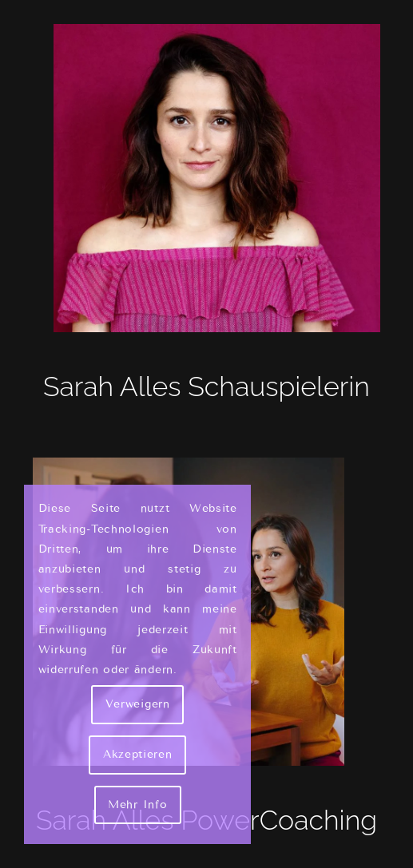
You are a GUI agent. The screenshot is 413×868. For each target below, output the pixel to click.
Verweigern (138, 704)
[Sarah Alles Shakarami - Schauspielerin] (206, 178)
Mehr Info (137, 805)
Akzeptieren (138, 754)
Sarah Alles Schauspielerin (206, 386)
